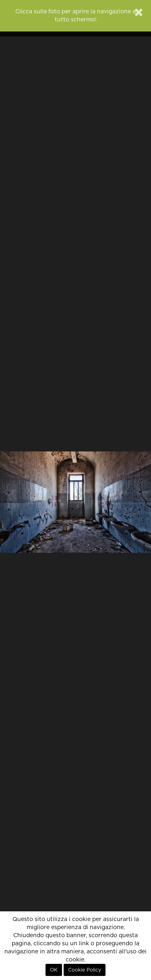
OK (54, 970)
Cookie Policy (85, 970)
